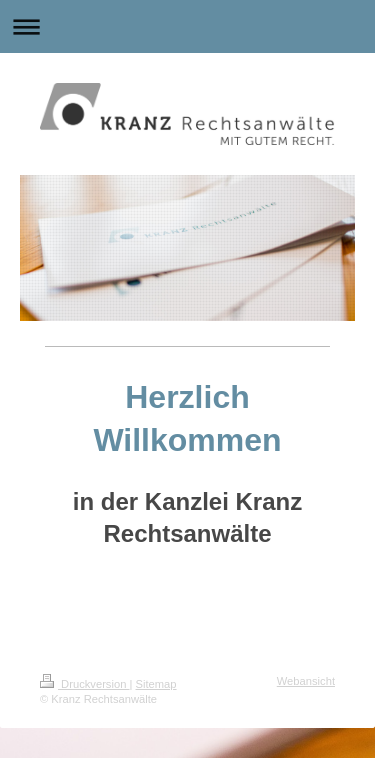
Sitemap (156, 684)
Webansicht (306, 681)
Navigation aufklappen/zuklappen (187, 26)
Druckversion (85, 684)
